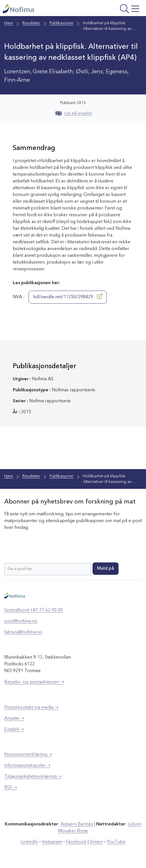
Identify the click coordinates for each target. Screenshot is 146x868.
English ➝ (14, 730)
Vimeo (96, 842)
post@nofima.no (21, 621)
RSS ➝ (11, 788)
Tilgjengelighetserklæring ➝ (33, 777)
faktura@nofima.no (23, 632)
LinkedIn (29, 842)
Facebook (76, 842)
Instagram (52, 842)
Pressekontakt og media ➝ (31, 708)
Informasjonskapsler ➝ (27, 766)
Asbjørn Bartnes (77, 824)
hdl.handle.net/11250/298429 (68, 297)
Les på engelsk (74, 113)
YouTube (116, 842)
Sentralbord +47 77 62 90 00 (34, 610)
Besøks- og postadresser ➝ (34, 682)
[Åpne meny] (116, 9)
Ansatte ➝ (14, 719)
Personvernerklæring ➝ (28, 755)
